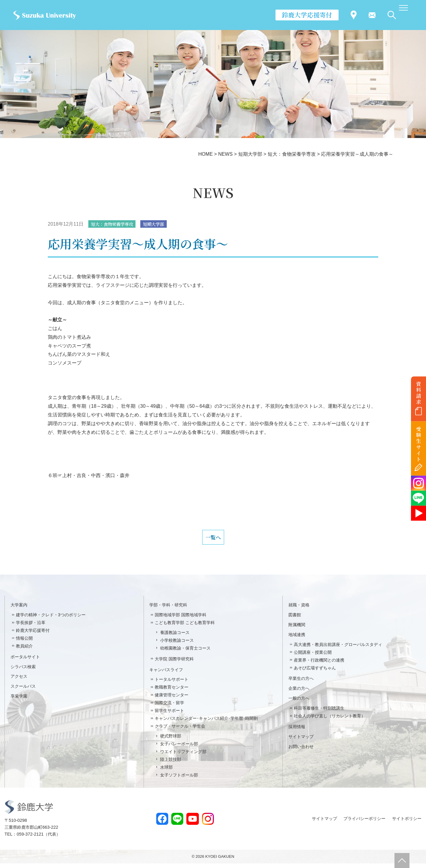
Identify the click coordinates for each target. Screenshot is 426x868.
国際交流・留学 (169, 707)
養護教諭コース (175, 637)
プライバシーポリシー (364, 823)
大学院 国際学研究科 (174, 663)
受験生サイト (419, 444)
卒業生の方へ (301, 683)
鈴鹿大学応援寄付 (307, 15)
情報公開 (24, 643)
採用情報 (297, 731)
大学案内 (19, 609)
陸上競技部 (171, 764)
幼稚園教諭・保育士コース (185, 653)
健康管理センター (172, 700)
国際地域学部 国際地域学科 (181, 619)
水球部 (166, 772)
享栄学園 (19, 701)
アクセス (19, 681)
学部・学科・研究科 (168, 609)
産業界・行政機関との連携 (319, 665)
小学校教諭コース (177, 645)
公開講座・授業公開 (313, 657)
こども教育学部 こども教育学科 (185, 627)
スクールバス (23, 691)
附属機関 (297, 629)
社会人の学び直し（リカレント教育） (330, 720)
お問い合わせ (301, 751)
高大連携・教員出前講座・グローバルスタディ (338, 649)
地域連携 (297, 639)
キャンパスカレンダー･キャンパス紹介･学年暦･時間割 (206, 723)
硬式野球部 (171, 740)
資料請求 (419, 393)
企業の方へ (299, 693)
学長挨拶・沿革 (31, 627)
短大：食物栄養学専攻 (115, 224)
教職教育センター (172, 692)
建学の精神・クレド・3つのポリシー (51, 619)
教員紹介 (24, 650)
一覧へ (213, 540)
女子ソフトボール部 (179, 779)
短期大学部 (162, 224)
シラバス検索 (23, 671)
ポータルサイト (25, 661)
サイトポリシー (407, 823)
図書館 (295, 619)
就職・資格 (299, 609)
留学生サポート (169, 715)
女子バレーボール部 (179, 748)
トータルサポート (172, 684)
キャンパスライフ (166, 674)
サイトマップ (301, 741)
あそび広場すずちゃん (315, 672)
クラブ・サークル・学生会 (180, 731)
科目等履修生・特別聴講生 (319, 713)
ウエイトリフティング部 (183, 756)
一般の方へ (299, 703)
